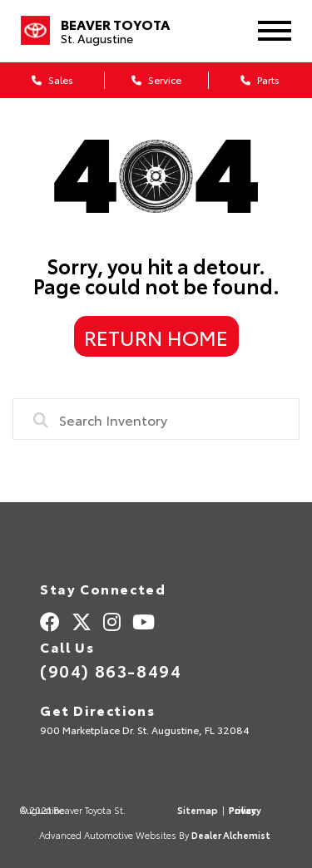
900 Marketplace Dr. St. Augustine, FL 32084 (145, 730)
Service (156, 79)
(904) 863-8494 (111, 670)
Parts (260, 79)
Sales (52, 79)
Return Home (156, 337)
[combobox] (156, 419)
